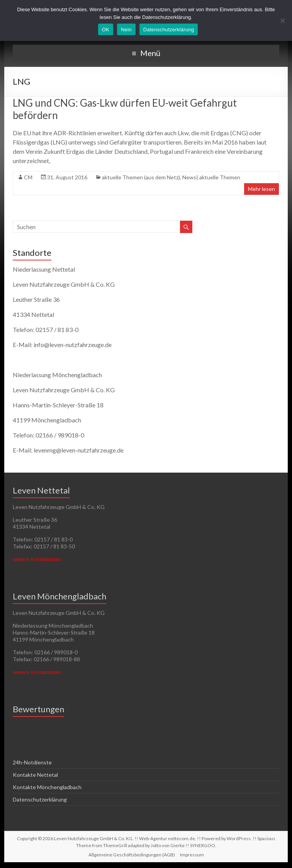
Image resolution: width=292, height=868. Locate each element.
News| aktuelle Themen (211, 177)
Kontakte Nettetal (35, 775)
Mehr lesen (261, 189)
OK (106, 30)
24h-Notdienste (32, 762)
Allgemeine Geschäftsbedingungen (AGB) (132, 855)
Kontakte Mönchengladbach (47, 787)
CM (28, 177)
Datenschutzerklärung (40, 799)
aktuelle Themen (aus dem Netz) (141, 177)
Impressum (192, 855)
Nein (126, 30)
